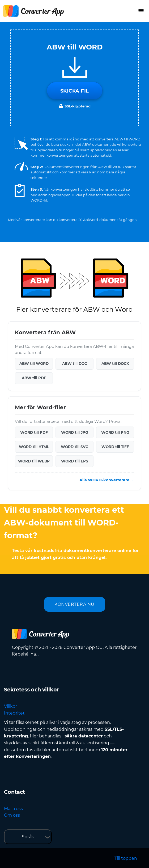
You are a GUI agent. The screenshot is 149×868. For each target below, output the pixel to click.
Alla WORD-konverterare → (107, 480)
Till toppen (126, 858)
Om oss (12, 815)
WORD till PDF (34, 432)
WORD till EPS (75, 461)
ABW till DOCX (115, 364)
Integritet (14, 713)
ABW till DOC (75, 364)
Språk (28, 837)
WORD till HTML (34, 447)
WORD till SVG (74, 447)
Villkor (10, 706)
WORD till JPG (74, 432)
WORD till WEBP (34, 461)
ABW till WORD (34, 364)
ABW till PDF (34, 378)
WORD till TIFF (115, 447)
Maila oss (13, 809)
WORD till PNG (115, 432)
